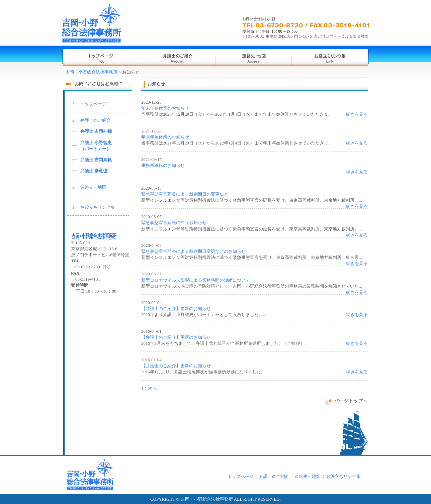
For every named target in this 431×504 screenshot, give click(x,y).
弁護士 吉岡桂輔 (96, 131)
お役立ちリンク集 (98, 207)
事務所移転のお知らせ (163, 165)
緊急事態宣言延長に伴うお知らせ (174, 223)
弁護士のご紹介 (96, 120)
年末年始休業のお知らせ (165, 108)
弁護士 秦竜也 (94, 171)
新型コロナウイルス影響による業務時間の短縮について (196, 280)
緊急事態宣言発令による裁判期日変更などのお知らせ (193, 251)
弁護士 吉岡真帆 (96, 160)
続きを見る (357, 114)
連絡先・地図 (93, 187)
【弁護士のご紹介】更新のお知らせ (176, 309)
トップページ (93, 104)
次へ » (154, 388)
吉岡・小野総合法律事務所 (91, 72)
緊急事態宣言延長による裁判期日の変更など (185, 194)
